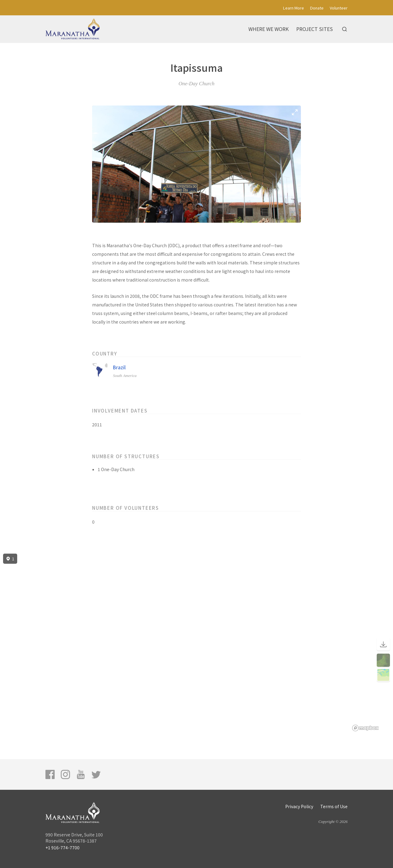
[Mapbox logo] (365, 728)
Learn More (294, 8)
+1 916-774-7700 (62, 847)
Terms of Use (334, 806)
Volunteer (339, 8)
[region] (196, 643)
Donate (317, 8)
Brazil (119, 367)
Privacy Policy (299, 806)
